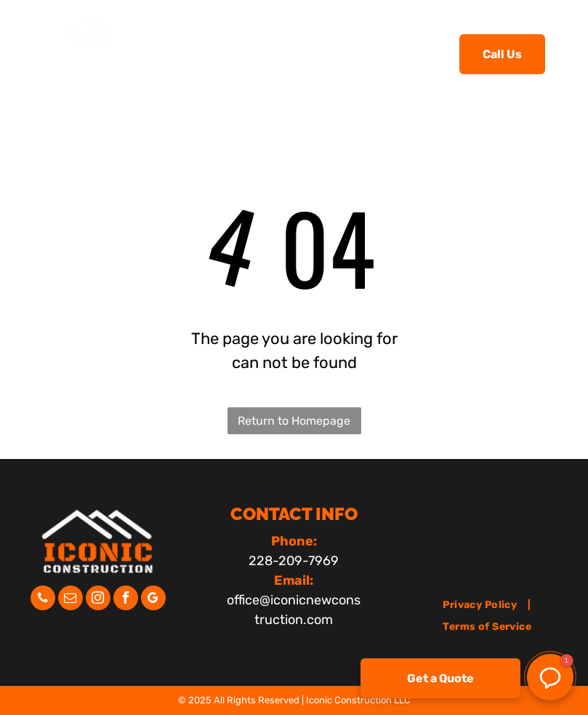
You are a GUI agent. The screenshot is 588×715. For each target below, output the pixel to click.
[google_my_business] (153, 600)
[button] (550, 677)
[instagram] (98, 600)
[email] (71, 600)
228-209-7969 (294, 561)
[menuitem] (220, 52)
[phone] (43, 600)
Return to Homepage (294, 421)
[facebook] (126, 600)
